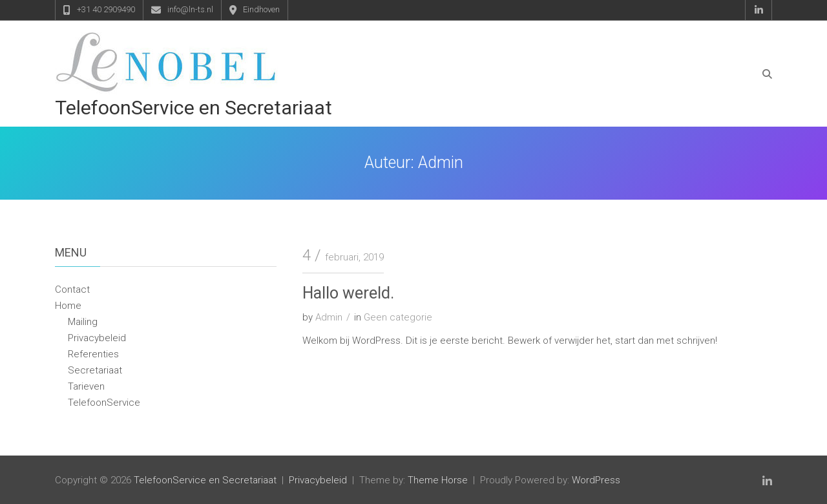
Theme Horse (438, 480)
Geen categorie (398, 317)
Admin (329, 317)
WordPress (596, 480)
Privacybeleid (97, 338)
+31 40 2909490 (106, 9)
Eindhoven (261, 9)
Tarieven (86, 386)
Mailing (83, 322)
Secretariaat (95, 370)
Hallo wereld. (348, 293)
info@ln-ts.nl (190, 9)
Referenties (93, 354)
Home (68, 306)
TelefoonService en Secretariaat (194, 108)
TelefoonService (104, 403)
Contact (72, 289)
